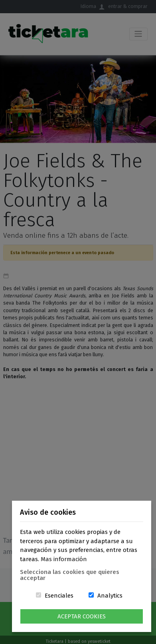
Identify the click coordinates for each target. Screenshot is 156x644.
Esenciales (59, 596)
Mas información (64, 559)
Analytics (110, 596)
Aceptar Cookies (82, 616)
